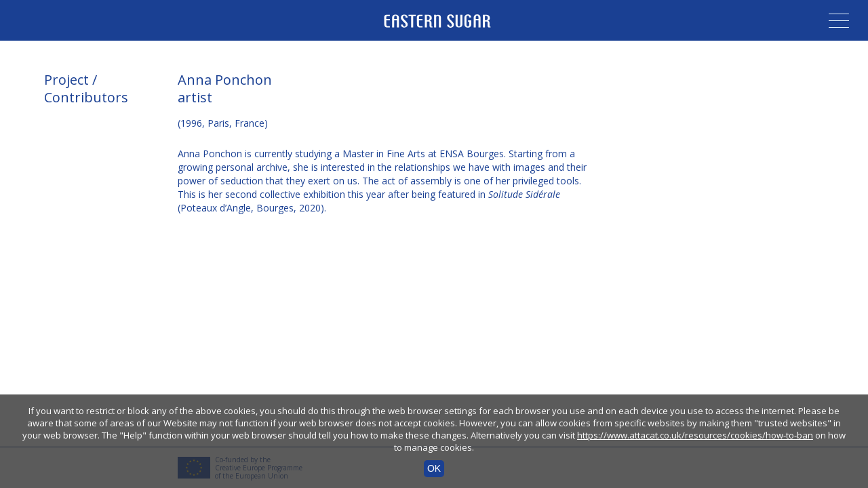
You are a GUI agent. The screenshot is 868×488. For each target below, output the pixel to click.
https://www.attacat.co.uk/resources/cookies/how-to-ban (695, 435)
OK (434, 468)
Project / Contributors (86, 88)
